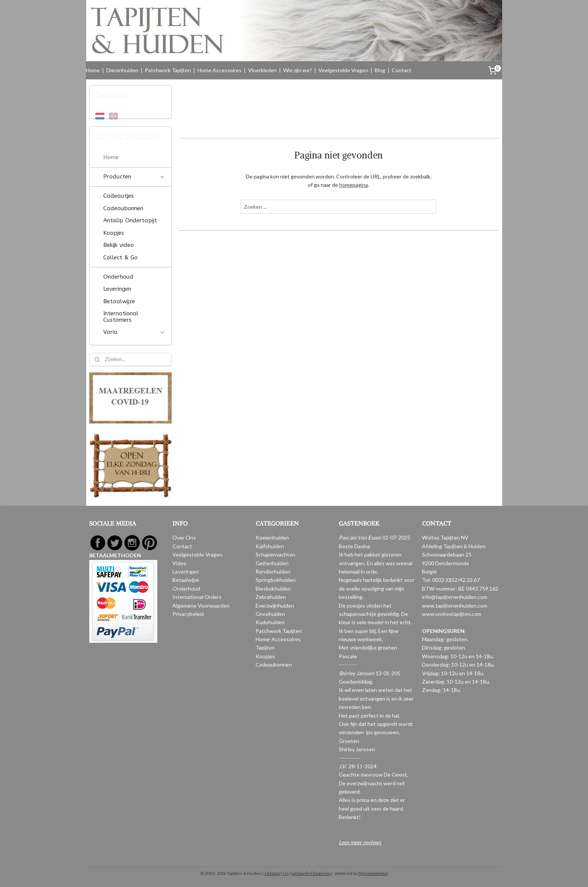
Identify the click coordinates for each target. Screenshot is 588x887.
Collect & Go (120, 257)
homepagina (354, 185)
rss (286, 873)
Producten (134, 177)
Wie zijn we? (298, 70)
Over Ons (184, 537)
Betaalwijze (119, 301)
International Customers (121, 317)
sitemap (272, 873)
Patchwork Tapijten (168, 70)
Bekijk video (119, 245)
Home (93, 70)
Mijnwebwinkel (373, 873)
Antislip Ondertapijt (130, 220)
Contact (402, 70)
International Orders (197, 597)
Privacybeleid (188, 614)
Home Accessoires (220, 70)
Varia (134, 332)
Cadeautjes (119, 196)
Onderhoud (118, 277)
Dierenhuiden (122, 70)
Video (179, 563)
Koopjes (114, 233)
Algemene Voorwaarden (201, 606)
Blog (380, 70)
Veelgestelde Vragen (343, 70)
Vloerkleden (262, 70)
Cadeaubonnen (123, 208)
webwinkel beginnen (312, 873)
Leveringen (117, 289)
